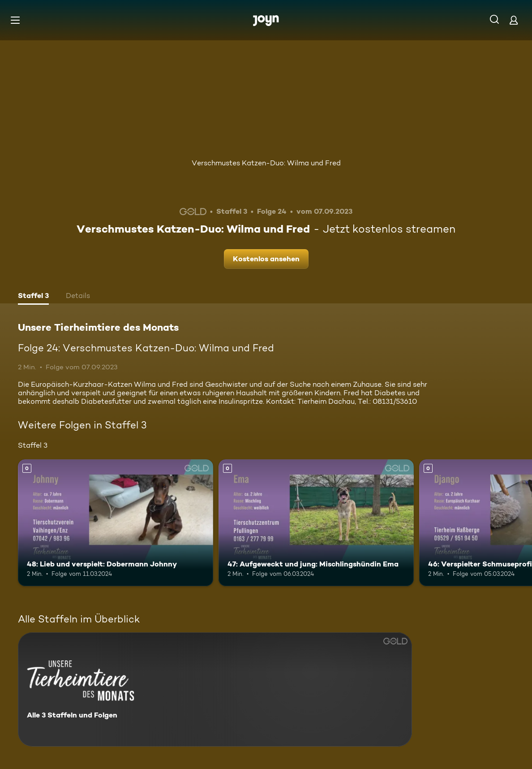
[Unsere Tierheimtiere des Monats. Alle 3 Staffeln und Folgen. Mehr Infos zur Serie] (215, 689)
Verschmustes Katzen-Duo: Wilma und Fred (266, 163)
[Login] (514, 20)
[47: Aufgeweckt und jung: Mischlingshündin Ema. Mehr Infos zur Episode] (316, 523)
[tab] (33, 297)
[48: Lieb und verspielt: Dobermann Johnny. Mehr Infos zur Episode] (116, 523)
